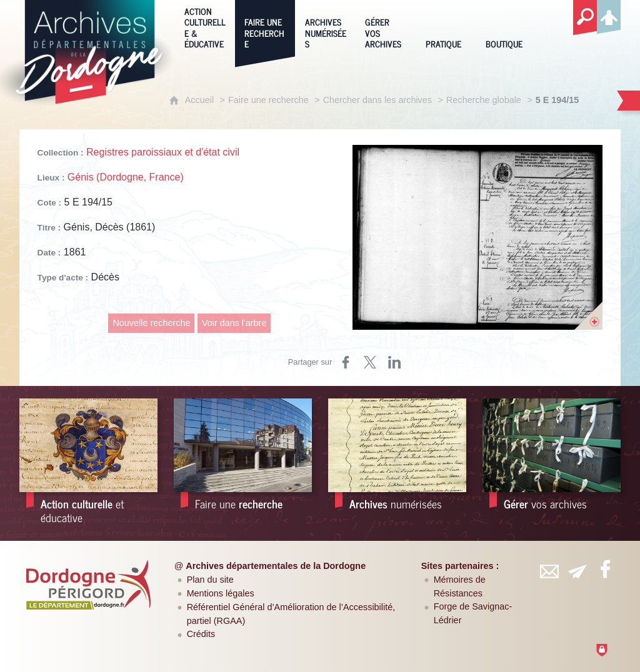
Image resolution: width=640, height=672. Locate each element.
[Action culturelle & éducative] (205, 27)
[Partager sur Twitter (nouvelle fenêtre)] (370, 362)
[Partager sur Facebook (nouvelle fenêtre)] (346, 362)
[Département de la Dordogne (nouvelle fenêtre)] (88, 585)
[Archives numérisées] (326, 27)
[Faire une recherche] (265, 27)
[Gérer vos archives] (386, 27)
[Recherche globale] (585, 18)
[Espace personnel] (609, 15)
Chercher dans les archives (377, 100)
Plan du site (210, 580)
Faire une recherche (268, 100)
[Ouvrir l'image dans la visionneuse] (477, 237)
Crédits (201, 634)
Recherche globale (484, 100)
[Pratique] (446, 27)
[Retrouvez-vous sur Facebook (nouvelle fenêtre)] (605, 569)
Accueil (199, 100)
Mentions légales (221, 593)
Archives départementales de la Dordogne (276, 566)
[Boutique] (506, 27)
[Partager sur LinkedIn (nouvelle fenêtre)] (394, 362)
